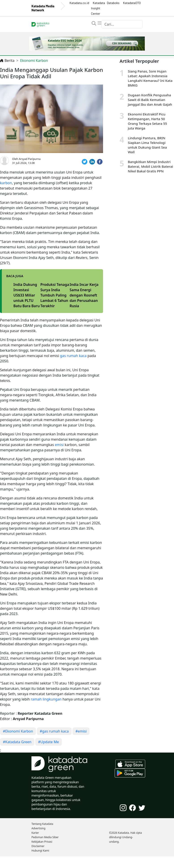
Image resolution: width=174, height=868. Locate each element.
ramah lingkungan (46, 699)
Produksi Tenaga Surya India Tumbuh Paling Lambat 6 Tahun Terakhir (55, 295)
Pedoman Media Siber (45, 837)
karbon (6, 183)
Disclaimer (38, 846)
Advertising (38, 828)
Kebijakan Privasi (42, 842)
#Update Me (49, 742)
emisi (59, 445)
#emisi (81, 731)
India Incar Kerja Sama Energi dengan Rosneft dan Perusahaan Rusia (84, 295)
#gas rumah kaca (54, 731)
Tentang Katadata (42, 824)
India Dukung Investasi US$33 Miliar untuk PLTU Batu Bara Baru (27, 295)
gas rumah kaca (73, 356)
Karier (35, 833)
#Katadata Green (17, 742)
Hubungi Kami (40, 851)
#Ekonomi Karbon (18, 731)
